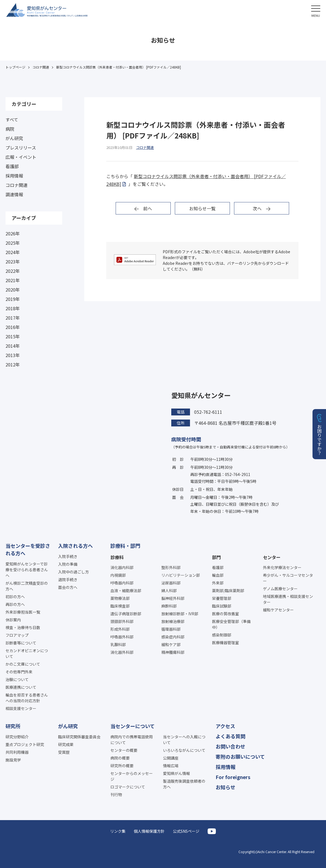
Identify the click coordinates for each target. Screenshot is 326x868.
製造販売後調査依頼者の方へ (184, 784)
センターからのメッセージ (132, 776)
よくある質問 (230, 736)
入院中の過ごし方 (74, 572)
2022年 (13, 271)
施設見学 (13, 760)
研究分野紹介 (17, 737)
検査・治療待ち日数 (23, 627)
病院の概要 (120, 758)
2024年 (13, 252)
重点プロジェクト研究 (25, 744)
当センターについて (133, 726)
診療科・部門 (125, 546)
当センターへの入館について (184, 740)
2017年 (13, 318)
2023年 (13, 262)
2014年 (13, 346)
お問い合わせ (230, 746)
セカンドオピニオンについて (27, 653)
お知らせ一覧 (202, 208)
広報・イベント (21, 157)
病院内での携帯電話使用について (132, 740)
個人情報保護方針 (149, 831)
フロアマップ (17, 635)
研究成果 (66, 744)
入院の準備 (68, 564)
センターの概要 (124, 750)
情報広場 (171, 766)
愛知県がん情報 (176, 773)
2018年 (13, 308)
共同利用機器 (17, 752)
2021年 (13, 280)
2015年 (13, 336)
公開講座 (171, 758)
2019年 (13, 299)
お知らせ (226, 787)
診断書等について (21, 643)
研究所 (13, 726)
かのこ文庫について (23, 664)
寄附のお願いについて (240, 757)
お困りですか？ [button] (319, 440)
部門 (216, 557)
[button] (316, 10)
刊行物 (116, 794)
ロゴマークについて (128, 787)
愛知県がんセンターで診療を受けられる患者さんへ (27, 570)
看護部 (12, 166)
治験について (17, 679)
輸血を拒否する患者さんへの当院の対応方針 (27, 698)
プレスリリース (21, 148)
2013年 (13, 355)
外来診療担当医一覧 (23, 612)
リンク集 (118, 831)
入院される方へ (75, 546)
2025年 (13, 243)
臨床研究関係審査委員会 (79, 737)
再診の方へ (15, 604)
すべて (12, 119)
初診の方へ (15, 597)
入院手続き (68, 556)
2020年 (13, 290)
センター (272, 557)
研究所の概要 (122, 766)
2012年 (13, 364)
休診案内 (13, 620)
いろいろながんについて (184, 750)
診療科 (117, 557)
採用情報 (14, 176)
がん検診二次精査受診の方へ (27, 586)
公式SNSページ (186, 831)
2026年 (13, 233)
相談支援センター (21, 708)
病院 (10, 129)
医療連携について (21, 687)
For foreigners (233, 777)
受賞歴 (64, 752)
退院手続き (68, 579)
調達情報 (14, 194)
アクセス (225, 726)
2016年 (13, 327)
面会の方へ (68, 587)
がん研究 (14, 138)
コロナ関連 (17, 185)
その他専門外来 (19, 672)
